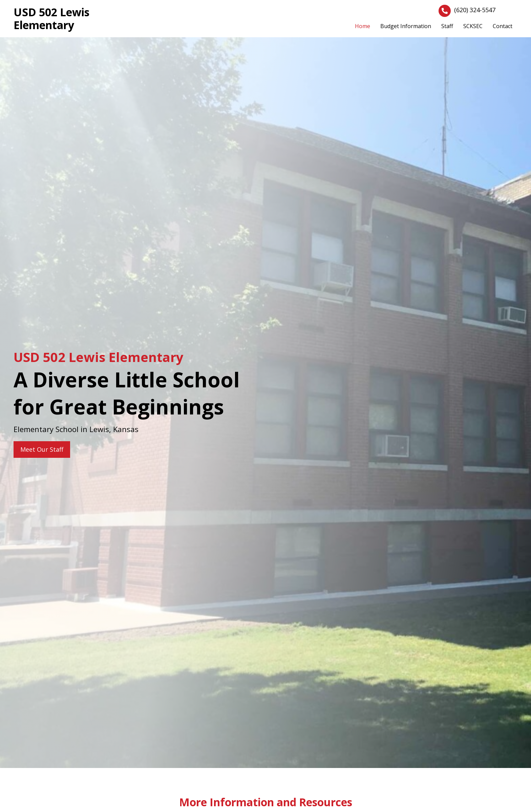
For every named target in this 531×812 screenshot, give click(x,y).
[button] (42, 450)
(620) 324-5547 (475, 10)
